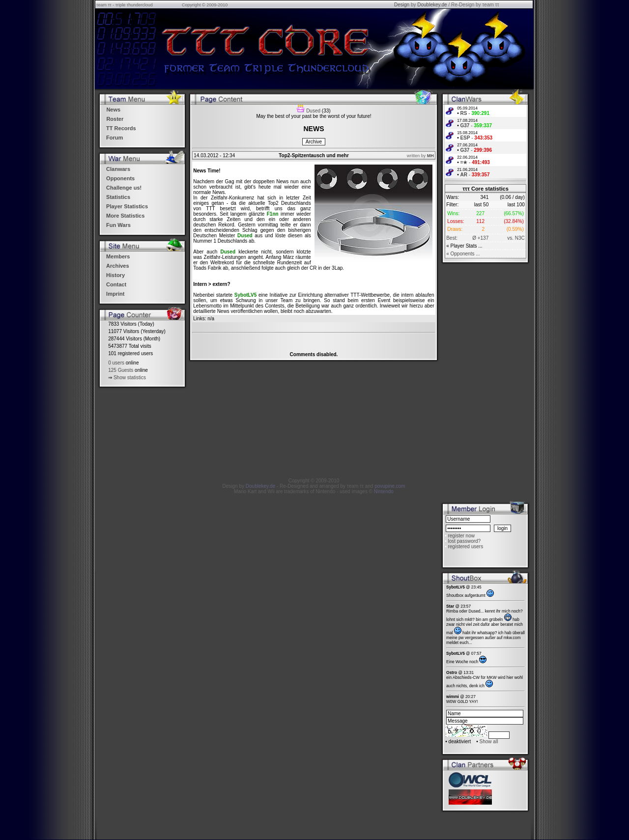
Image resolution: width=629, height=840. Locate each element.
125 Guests (121, 370)
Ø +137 (480, 238)
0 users (116, 363)
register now (461, 536)
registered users (465, 546)
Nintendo (384, 491)
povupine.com (390, 486)
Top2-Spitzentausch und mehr (314, 155)
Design (402, 5)
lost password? (464, 541)
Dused (313, 111)
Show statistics (130, 378)
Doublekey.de (432, 5)
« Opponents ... (463, 254)
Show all (489, 742)
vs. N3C (516, 238)
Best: (452, 238)
